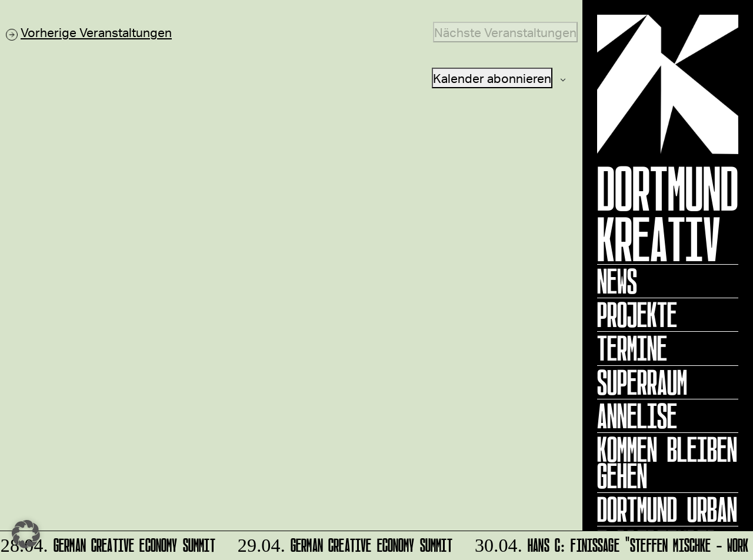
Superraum (642, 382)
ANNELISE (637, 416)
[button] (26, 534)
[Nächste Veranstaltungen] (505, 32)
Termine (632, 348)
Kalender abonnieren (492, 78)
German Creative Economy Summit (109, 543)
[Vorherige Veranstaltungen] (89, 32)
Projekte (637, 315)
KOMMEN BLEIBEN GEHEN (667, 463)
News (617, 281)
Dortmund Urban (667, 509)
